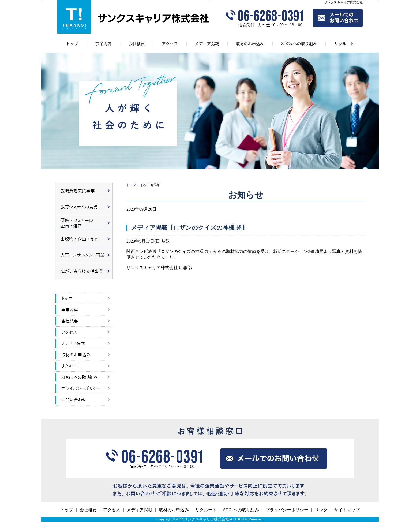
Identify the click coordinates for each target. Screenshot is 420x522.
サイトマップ (347, 510)
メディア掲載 (140, 510)
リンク (321, 510)
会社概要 (88, 510)
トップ (131, 185)
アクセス (112, 510)
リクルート (206, 510)
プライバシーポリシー (287, 510)
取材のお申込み (174, 510)
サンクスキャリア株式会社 (207, 519)
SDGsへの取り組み (241, 510)
